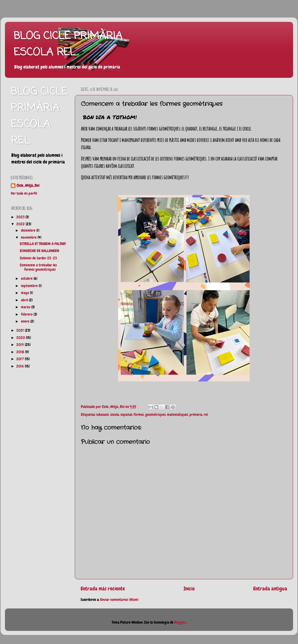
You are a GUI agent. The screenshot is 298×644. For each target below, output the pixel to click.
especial (126, 415)
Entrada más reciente (103, 589)
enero (26, 321)
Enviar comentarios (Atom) (119, 600)
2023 (21, 217)
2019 (21, 345)
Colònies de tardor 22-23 (38, 258)
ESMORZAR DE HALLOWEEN (39, 251)
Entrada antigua (270, 589)
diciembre (29, 230)
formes (139, 415)
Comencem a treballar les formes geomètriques (38, 267)
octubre (27, 279)
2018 (21, 352)
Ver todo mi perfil (24, 193)
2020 (21, 338)
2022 (21, 224)
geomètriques (155, 415)
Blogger (180, 622)
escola (115, 415)
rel (206, 415)
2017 (21, 359)
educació (103, 415)
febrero (27, 314)
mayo (25, 293)
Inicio (189, 589)
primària (196, 415)
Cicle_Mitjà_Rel (28, 186)
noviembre (29, 237)
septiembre (30, 286)
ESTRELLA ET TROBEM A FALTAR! (43, 244)
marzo (26, 307)
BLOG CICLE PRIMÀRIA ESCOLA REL (68, 44)
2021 (21, 330)
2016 (21, 366)
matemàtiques (178, 415)
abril (25, 300)
